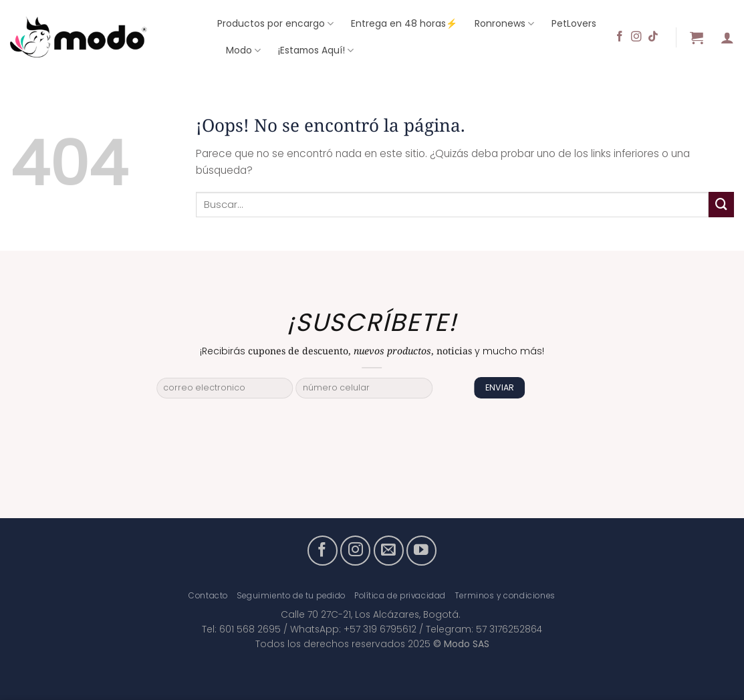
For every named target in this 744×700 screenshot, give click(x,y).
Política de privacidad (400, 596)
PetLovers (574, 23)
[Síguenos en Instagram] (636, 37)
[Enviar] (721, 205)
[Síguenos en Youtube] (421, 551)
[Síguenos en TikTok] (653, 37)
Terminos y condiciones (505, 596)
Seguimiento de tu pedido (291, 596)
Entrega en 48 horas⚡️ (404, 23)
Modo (243, 50)
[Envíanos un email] (389, 551)
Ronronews (504, 23)
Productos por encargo (275, 23)
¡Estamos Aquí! (316, 50)
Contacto (208, 596)
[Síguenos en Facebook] (620, 37)
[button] (697, 37)
